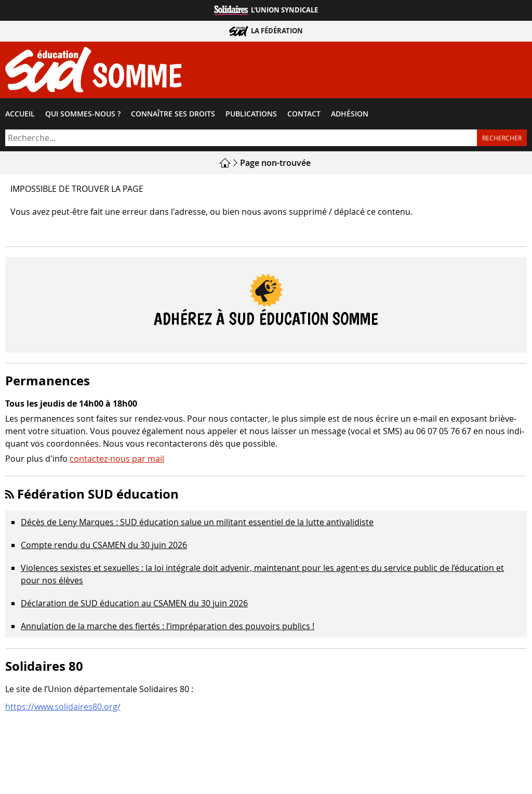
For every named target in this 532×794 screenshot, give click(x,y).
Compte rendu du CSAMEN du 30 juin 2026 (104, 545)
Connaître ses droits (173, 114)
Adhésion (350, 114)
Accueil (20, 114)
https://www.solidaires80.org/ (63, 707)
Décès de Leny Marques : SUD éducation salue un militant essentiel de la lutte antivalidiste (197, 522)
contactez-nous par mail (117, 459)
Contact (304, 114)
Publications (251, 114)
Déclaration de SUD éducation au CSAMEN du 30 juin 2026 (134, 603)
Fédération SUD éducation (98, 494)
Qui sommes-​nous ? (83, 114)
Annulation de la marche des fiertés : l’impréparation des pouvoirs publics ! (168, 626)
